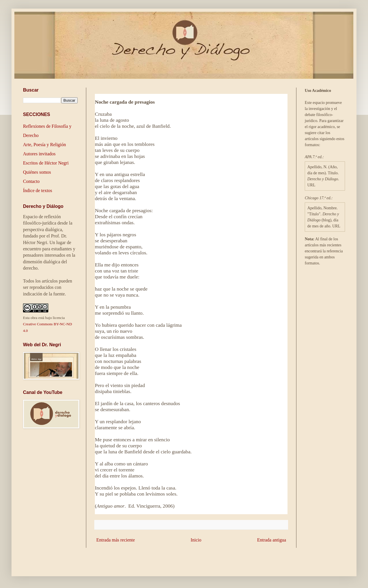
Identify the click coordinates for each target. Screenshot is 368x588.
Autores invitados (39, 154)
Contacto (31, 181)
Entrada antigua (272, 540)
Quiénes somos (37, 172)
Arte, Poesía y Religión (44, 145)
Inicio (196, 540)
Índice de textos (38, 190)
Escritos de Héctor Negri (46, 163)
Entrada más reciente (116, 540)
